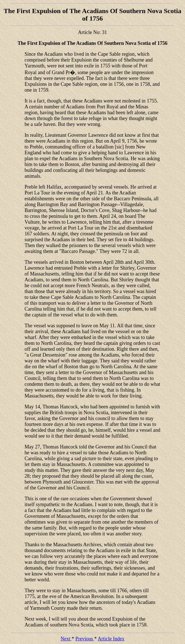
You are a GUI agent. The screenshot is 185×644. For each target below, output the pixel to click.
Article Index (111, 639)
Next (66, 639)
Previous (85, 639)
